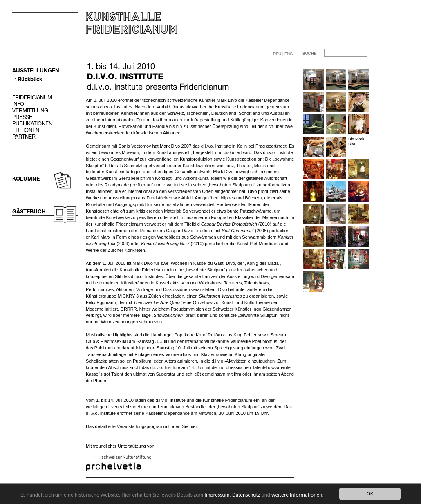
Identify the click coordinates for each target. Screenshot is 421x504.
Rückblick (30, 79)
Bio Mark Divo (356, 141)
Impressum (217, 495)
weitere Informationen (297, 495)
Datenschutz (246, 495)
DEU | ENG (283, 54)
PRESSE (22, 117)
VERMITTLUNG (30, 111)
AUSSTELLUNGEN (36, 71)
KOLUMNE (26, 179)
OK (370, 494)
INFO (18, 104)
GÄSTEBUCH (29, 212)
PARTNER (24, 137)
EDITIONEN (26, 130)
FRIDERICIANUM (32, 97)
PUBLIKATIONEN (32, 124)
